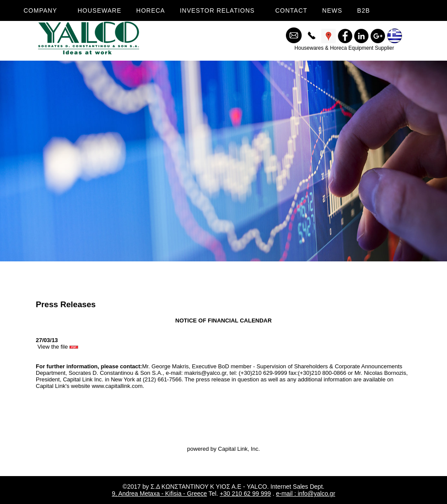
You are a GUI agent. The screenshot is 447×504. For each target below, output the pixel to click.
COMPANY (40, 10)
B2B (363, 10)
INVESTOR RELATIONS (217, 10)
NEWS (332, 10)
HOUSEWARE (100, 10)
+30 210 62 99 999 (245, 494)
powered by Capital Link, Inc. (224, 449)
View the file (58, 347)
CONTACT (291, 10)
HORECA (151, 10)
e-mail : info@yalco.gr (306, 494)
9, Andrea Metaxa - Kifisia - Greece (159, 494)
